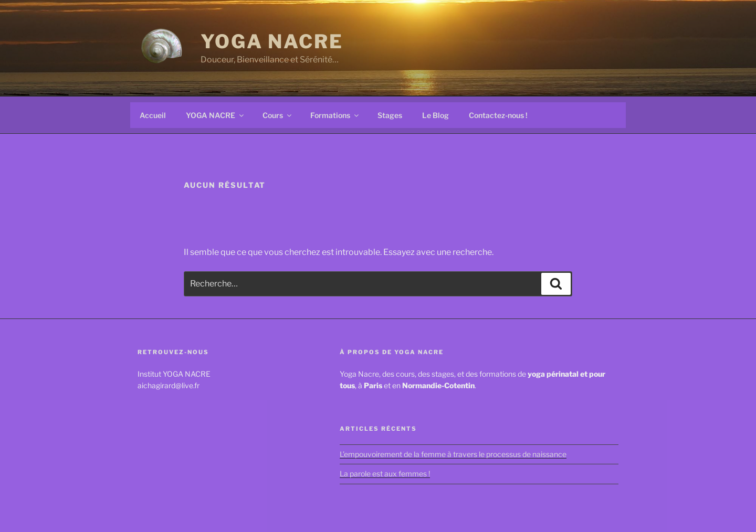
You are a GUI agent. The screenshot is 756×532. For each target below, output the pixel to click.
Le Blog (435, 115)
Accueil (153, 115)
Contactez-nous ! (498, 115)
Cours (278, 115)
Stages (390, 115)
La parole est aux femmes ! (385, 474)
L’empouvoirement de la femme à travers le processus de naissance (453, 454)
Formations (335, 115)
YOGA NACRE (272, 41)
